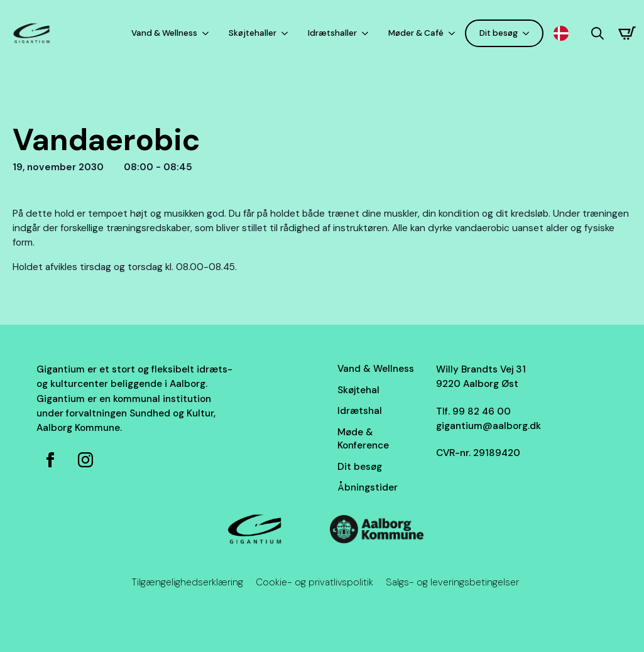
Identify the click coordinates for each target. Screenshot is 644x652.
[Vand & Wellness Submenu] (208, 33)
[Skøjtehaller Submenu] (287, 33)
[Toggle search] (598, 33)
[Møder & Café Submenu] (454, 33)
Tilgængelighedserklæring (187, 582)
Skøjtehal (358, 390)
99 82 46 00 (482, 411)
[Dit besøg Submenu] (528, 33)
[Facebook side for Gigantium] (50, 460)
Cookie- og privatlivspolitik (314, 582)
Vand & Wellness (164, 33)
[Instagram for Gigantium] (85, 460)
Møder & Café (416, 33)
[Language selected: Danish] (564, 34)
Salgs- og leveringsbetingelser (452, 582)
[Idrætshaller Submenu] (368, 33)
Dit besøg (499, 33)
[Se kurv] (627, 33)
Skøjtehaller (253, 33)
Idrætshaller (332, 33)
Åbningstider (368, 487)
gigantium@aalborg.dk (488, 426)
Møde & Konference (363, 439)
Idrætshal (360, 411)
